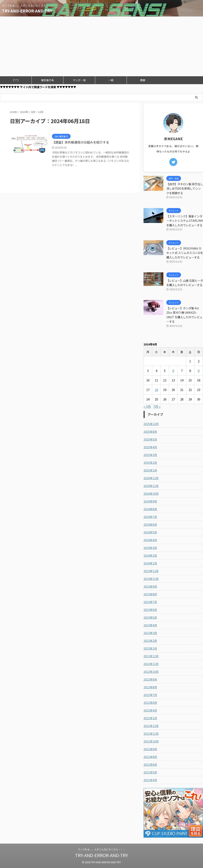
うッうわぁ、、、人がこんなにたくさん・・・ (101, 849)
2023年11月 (151, 579)
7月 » (157, 406)
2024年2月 (150, 556)
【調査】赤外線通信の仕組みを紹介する (81, 142)
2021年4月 (150, 780)
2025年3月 (150, 455)
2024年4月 (150, 540)
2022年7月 (150, 695)
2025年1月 (150, 470)
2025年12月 (151, 424)
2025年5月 (150, 439)
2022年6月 (150, 703)
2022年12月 (151, 656)
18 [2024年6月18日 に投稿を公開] (156, 390)
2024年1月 (150, 563)
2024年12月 (151, 478)
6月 (33, 112)
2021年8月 (150, 757)
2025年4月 (150, 447)
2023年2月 (150, 641)
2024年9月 (150, 501)
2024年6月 (150, 525)
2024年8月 (150, 509)
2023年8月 (150, 594)
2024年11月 (151, 486)
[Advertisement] (101, 46)
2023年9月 (150, 586)
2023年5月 (150, 617)
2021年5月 (150, 772)
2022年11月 (151, 664)
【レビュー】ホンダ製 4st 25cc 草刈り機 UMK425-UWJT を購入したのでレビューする (184, 315)
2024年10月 (151, 494)
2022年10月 (151, 672)
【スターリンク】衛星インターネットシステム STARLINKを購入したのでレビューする (185, 221)
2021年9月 (150, 749)
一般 (111, 80)
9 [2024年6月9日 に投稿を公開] (199, 371)
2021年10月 (151, 741)
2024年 (24, 112)
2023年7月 (150, 602)
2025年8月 (150, 432)
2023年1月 (150, 648)
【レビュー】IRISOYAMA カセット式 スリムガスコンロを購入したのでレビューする (185, 253)
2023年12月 (151, 571)
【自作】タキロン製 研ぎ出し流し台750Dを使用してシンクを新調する (185, 188)
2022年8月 (150, 687)
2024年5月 (150, 532)
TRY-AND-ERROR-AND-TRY (27, 11)
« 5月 (147, 406)
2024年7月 (150, 517)
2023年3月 (150, 633)
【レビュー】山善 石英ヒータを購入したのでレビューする (185, 283)
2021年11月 (151, 734)
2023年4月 (150, 625)
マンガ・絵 (79, 80)
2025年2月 (150, 463)
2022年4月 (150, 710)
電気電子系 (47, 80)
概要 (143, 80)
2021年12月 (151, 726)
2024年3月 (150, 548)
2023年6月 (150, 610)
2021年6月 (150, 765)
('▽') (16, 80)
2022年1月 (150, 718)
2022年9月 (150, 679)
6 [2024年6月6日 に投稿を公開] (173, 371)
